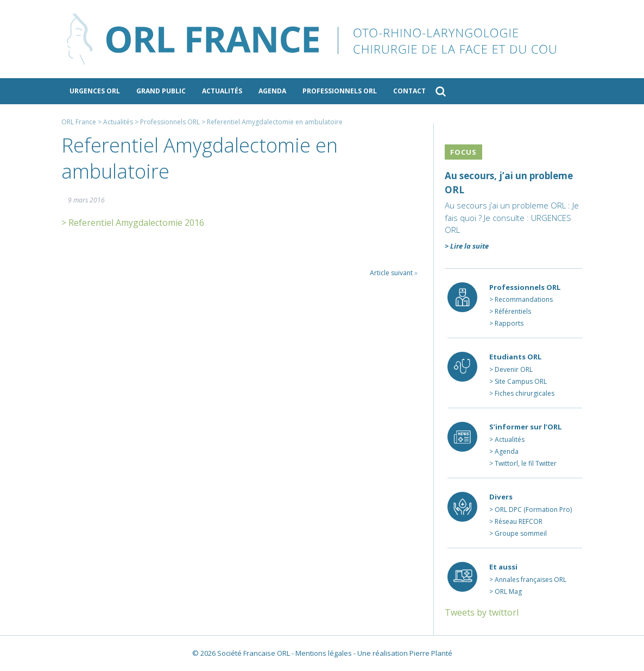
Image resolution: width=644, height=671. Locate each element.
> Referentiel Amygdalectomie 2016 (133, 223)
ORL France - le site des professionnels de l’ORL (322, 39)
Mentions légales (324, 653)
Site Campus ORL (521, 381)
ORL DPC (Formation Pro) (533, 509)
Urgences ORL (95, 91)
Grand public (161, 91)
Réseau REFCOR (519, 521)
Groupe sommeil (521, 533)
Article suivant (391, 273)
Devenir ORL (514, 369)
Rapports (509, 323)
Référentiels (513, 311)
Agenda (272, 91)
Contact (409, 91)
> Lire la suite (467, 246)
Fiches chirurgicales (525, 393)
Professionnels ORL (340, 91)
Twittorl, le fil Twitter (526, 463)
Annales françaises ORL (531, 580)
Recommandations (524, 299)
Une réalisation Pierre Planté (405, 653)
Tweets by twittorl (482, 612)
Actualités (222, 91)
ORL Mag (508, 591)
